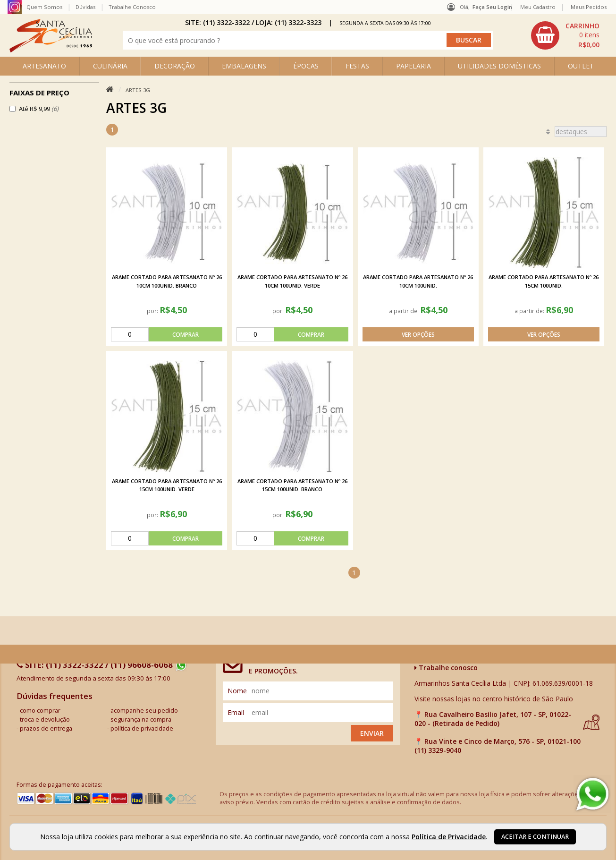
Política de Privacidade (449, 837)
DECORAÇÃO (175, 66)
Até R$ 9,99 (39, 109)
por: (153, 311)
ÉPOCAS (306, 66)
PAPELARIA (413, 66)
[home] (51, 50)
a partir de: (405, 311)
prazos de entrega (46, 728)
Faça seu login (492, 7)
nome (237, 691)
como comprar (40, 711)
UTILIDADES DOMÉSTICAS (499, 66)
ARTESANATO (44, 66)
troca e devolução (45, 720)
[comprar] (167, 334)
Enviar (372, 733)
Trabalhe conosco (446, 668)
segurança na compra (141, 720)
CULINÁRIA (110, 66)
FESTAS (357, 66)
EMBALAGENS (244, 66)
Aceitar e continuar (535, 837)
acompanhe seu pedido (144, 711)
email (236, 712)
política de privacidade (142, 728)
